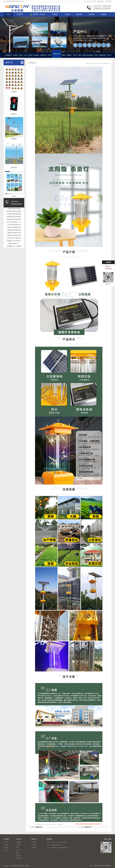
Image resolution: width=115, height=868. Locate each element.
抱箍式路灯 (103, 55)
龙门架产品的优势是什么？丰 (14, 222)
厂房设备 (67, 14)
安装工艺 (6, 848)
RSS (95, 1)
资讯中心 (34, 839)
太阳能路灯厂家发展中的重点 (14, 235)
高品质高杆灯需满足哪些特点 (14, 219)
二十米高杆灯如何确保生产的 (14, 225)
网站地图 (101, 1)
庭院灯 (31, 55)
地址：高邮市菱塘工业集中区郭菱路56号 (57, 848)
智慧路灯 (69, 55)
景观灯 (64, 55)
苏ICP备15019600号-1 (35, 866)
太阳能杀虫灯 (57, 54)
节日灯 (75, 55)
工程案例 (55, 14)
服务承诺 (79, 14)
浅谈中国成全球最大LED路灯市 (14, 211)
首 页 (9, 14)
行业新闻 (34, 845)
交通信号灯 (43, 55)
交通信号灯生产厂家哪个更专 (14, 238)
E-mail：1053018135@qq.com (55, 845)
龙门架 (109, 55)
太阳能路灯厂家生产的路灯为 (14, 241)
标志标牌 (36, 55)
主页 (94, 63)
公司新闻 (34, 848)
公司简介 (6, 842)
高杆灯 (21, 55)
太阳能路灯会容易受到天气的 (14, 233)
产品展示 (20, 14)
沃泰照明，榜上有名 (38, 15)
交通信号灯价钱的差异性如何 (14, 227)
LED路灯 (15, 55)
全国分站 (88, 1)
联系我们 (104, 14)
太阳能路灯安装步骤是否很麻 (14, 214)
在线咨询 (109, 1)
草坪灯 (96, 55)
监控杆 (80, 55)
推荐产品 (9, 62)
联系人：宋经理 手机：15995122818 (57, 842)
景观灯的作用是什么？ (14, 243)
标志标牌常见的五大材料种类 (14, 217)
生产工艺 (6, 850)
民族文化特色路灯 (88, 55)
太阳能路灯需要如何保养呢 (14, 209)
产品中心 (98, 63)
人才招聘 (6, 845)
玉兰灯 (26, 55)
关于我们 (6, 839)
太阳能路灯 (8, 55)
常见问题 (34, 842)
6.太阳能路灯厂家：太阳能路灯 (14, 246)
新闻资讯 (92, 14)
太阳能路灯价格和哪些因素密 (14, 230)
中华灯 (50, 55)
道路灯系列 (14, 168)
